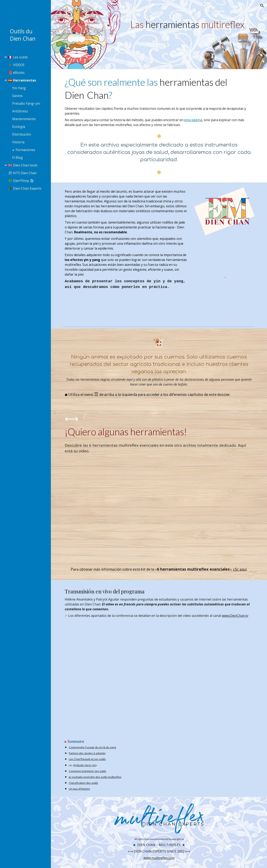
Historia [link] (18, 142)
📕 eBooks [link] (16, 73)
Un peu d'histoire (79, 789)
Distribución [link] (22, 134)
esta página (193, 120)
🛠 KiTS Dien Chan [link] (22, 173)
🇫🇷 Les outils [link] (18, 57)
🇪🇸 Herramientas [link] (22, 80)
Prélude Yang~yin (85, 765)
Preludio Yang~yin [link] (26, 103)
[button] (262, 6)
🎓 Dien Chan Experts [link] (25, 188)
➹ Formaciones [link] (24, 150)
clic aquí (240, 569)
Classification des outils (83, 783)
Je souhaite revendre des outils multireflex (95, 777)
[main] (192, 24)
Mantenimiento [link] (24, 119)
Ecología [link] (19, 127)
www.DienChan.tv (235, 616)
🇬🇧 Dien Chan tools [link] (23, 165)
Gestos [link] (18, 96)
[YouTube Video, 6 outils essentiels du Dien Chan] (159, 510)
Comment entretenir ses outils (88, 771)
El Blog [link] (18, 158)
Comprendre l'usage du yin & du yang (92, 747)
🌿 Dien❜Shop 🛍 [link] (21, 181)
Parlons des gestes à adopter (87, 753)
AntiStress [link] (20, 111)
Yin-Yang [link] (19, 88)
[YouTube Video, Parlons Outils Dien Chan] (159, 674)
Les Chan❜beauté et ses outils (87, 759)
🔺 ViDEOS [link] (16, 65)
